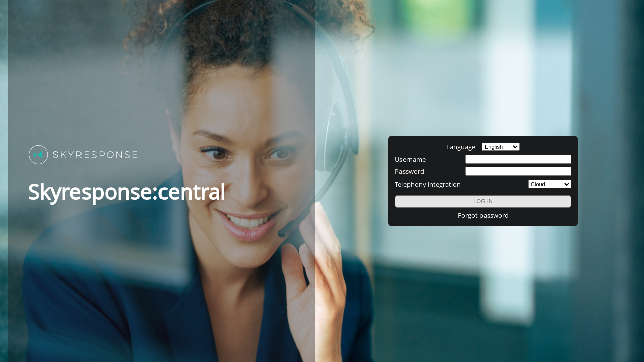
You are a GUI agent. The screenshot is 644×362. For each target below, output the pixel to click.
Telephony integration (428, 184)
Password (410, 171)
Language (461, 147)
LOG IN (483, 201)
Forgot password (483, 215)
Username (410, 159)
